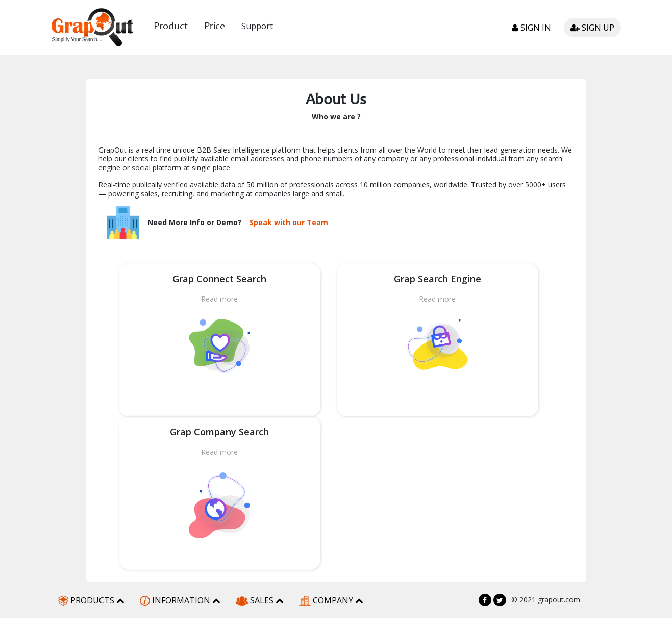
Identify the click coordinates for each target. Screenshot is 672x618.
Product (171, 27)
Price (215, 27)
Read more (219, 299)
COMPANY (331, 600)
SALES (260, 600)
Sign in (531, 28)
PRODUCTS (91, 600)
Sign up (592, 28)
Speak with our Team (289, 223)
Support (257, 26)
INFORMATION (180, 600)
